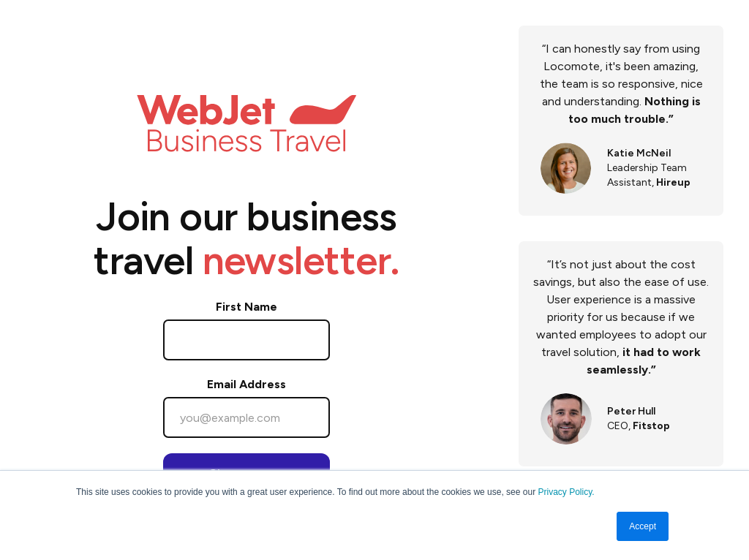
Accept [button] (643, 526)
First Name (246, 307)
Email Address (246, 384)
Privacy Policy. (566, 492)
